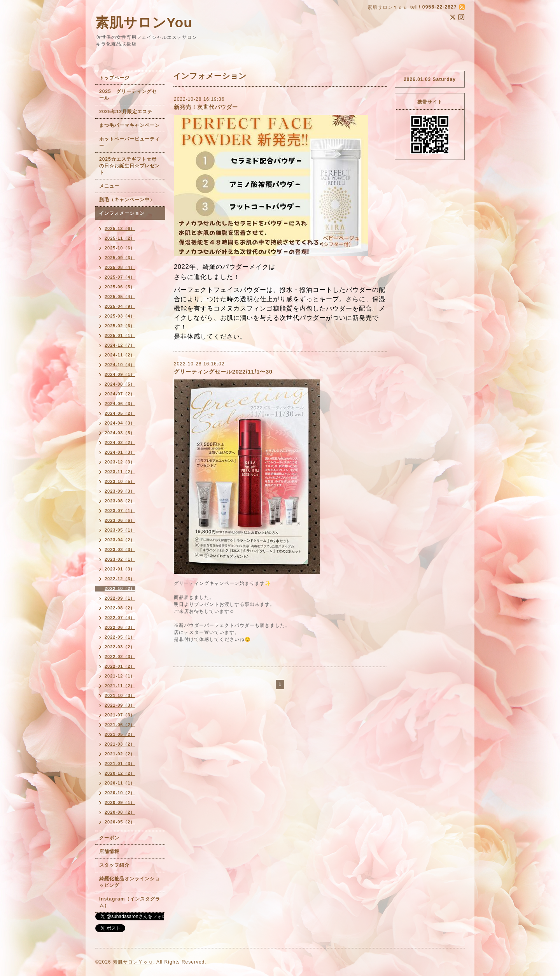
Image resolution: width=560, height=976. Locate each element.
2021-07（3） (120, 715)
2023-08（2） (120, 501)
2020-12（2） (120, 773)
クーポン (109, 838)
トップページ (114, 78)
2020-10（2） (120, 793)
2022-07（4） (120, 618)
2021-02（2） (120, 754)
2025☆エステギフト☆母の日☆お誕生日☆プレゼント (129, 166)
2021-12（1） (120, 676)
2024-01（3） (120, 452)
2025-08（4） (120, 267)
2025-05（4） (120, 297)
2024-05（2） (120, 413)
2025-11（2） (120, 238)
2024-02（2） (120, 442)
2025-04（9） (120, 306)
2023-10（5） (120, 481)
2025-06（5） (120, 287)
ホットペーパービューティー (129, 142)
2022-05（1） (120, 637)
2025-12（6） (120, 228)
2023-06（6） (120, 520)
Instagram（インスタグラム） (130, 902)
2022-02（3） (120, 657)
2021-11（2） (120, 686)
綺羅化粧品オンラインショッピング (129, 882)
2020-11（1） (120, 783)
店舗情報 (109, 851)
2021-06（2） (120, 725)
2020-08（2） (120, 812)
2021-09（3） (120, 705)
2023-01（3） (120, 569)
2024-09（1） (120, 374)
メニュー (109, 186)
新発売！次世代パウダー (206, 107)
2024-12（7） (120, 345)
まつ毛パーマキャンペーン (129, 125)
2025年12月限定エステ (126, 112)
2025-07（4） (120, 277)
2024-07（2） (120, 394)
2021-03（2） (120, 744)
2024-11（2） (120, 355)
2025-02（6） (120, 326)
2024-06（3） (120, 404)
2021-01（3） (120, 764)
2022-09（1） (120, 598)
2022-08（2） (120, 608)
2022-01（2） (120, 666)
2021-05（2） (120, 734)
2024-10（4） (120, 365)
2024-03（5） (120, 433)
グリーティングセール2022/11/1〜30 (223, 372)
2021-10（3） (120, 695)
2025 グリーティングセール (128, 95)
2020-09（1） (120, 802)
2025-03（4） (120, 316)
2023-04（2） (120, 540)
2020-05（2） (120, 822)
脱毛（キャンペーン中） (127, 200)
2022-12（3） (120, 579)
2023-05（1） (120, 530)
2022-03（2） (120, 647)
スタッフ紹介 (114, 865)
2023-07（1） (120, 511)
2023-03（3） (120, 549)
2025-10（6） (120, 248)
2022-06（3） (120, 627)
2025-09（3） (120, 258)
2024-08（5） (120, 384)
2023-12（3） (120, 462)
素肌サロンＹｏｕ (133, 962)
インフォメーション (122, 213)
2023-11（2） (120, 472)
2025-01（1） (120, 335)
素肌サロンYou (144, 22)
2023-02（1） (120, 559)
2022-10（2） (120, 588)
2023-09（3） (120, 491)
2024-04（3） (120, 423)
